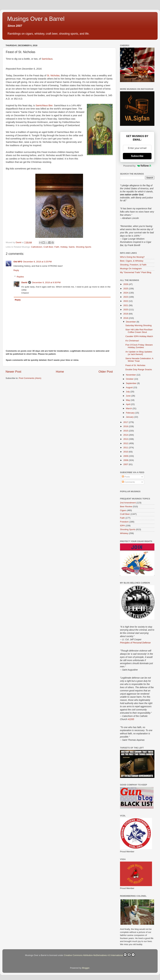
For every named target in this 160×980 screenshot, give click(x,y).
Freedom (124, 522)
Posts (126, 477)
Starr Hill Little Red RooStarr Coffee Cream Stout (139, 331)
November (131, 375)
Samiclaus (47, 59)
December (131, 322)
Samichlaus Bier (44, 105)
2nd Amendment (128, 503)
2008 (126, 460)
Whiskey (124, 533)
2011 (126, 448)
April (128, 404)
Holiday (64, 247)
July (128, 392)
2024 (126, 293)
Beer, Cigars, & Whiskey (132, 261)
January (130, 417)
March (129, 408)
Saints (72, 247)
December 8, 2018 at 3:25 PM (37, 262)
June (129, 396)
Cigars (123, 510)
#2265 (131, 719)
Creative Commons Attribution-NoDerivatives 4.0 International (99, 955)
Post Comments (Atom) (30, 378)
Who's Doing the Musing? (132, 257)
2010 (126, 452)
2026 (126, 284)
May (128, 400)
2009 (126, 456)
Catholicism (37, 247)
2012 (126, 443)
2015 (126, 431)
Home (60, 372)
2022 (126, 301)
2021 (126, 305)
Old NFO (18, 262)
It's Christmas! (132, 341)
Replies (20, 277)
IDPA (122, 526)
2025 (126, 289)
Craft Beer (48, 247)
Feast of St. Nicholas (135, 365)
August (130, 387)
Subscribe (137, 156)
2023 (126, 297)
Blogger (86, 968)
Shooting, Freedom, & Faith (133, 265)
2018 (126, 318)
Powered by (137, 166)
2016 (126, 426)
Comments (128, 482)
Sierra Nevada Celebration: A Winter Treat (139, 360)
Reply (16, 270)
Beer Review (126, 507)
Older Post (106, 372)
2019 (126, 314)
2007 (126, 464)
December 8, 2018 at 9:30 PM (46, 282)
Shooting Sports (84, 247)
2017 (126, 422)
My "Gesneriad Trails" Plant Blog (136, 272)
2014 (126, 435)
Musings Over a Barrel (36, 19)
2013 (126, 439)
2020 (126, 310)
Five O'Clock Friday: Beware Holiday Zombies (139, 346)
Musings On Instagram (131, 269)
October (130, 379)
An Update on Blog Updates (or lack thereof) (139, 353)
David (24, 282)
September (132, 383)
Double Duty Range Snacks (139, 369)
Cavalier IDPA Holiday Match (139, 336)
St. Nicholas (53, 75)
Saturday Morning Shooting (139, 325)
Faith (57, 247)
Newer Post (13, 372)
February (131, 413)
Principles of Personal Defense (135, 643)
